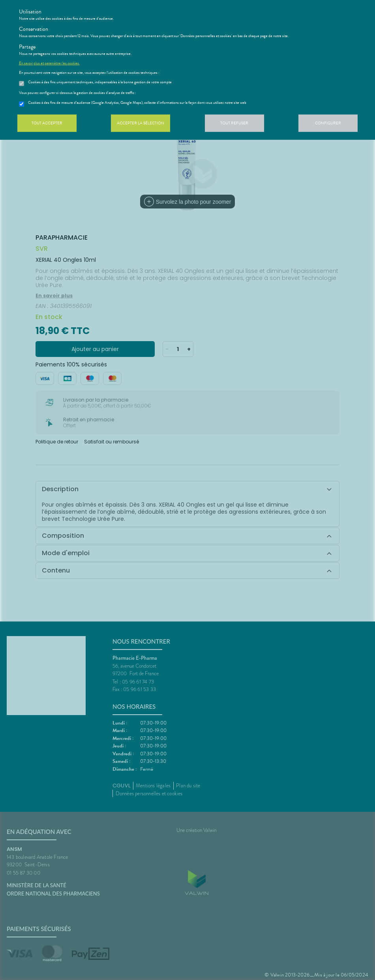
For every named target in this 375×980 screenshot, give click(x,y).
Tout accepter (47, 123)
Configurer (328, 123)
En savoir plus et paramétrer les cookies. (49, 63)
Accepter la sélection (141, 123)
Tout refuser (234, 123)
